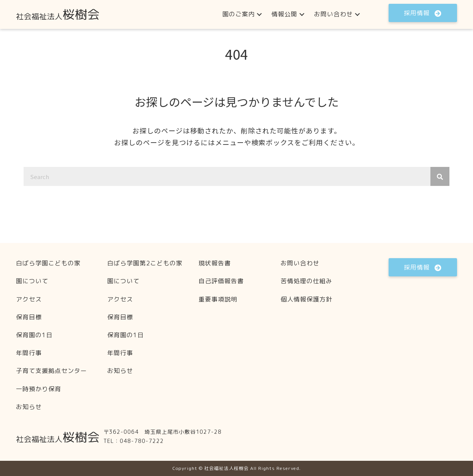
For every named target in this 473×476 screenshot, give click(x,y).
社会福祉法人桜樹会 (226, 468)
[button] (259, 14)
